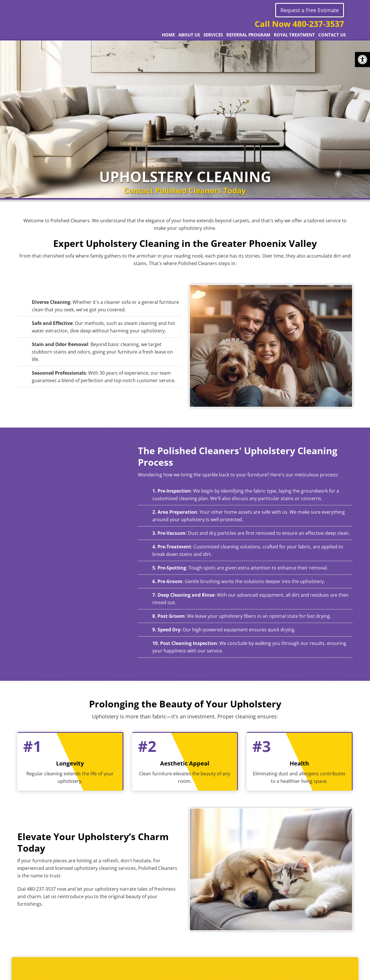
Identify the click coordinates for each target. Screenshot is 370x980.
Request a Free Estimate (310, 10)
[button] (362, 60)
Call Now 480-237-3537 (299, 24)
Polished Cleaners (69, 27)
